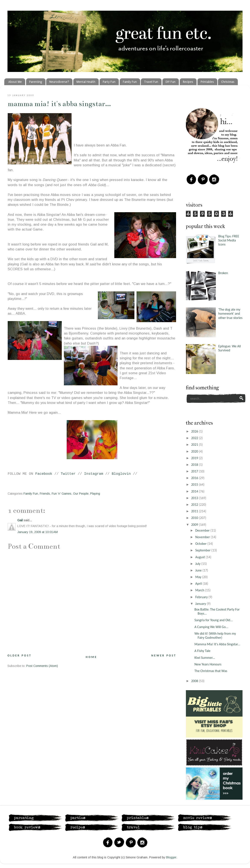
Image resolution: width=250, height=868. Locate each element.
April (199, 584)
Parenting (36, 82)
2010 (195, 518)
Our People (81, 494)
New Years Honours (208, 664)
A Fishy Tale (202, 651)
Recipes (188, 82)
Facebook (44, 474)
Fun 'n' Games (62, 494)
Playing (95, 494)
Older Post (19, 655)
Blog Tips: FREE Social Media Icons (229, 240)
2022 (195, 438)
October (201, 544)
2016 (195, 478)
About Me (15, 82)
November (203, 537)
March (200, 590)
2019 (195, 458)
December (203, 530)
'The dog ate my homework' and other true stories (230, 313)
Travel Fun (151, 82)
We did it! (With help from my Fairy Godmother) (215, 636)
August (201, 557)
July (198, 564)
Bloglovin (121, 474)
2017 (195, 471)
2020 (195, 451)
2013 (195, 498)
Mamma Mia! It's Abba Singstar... (59, 104)
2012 (195, 505)
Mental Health (86, 82)
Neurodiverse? (59, 82)
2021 (195, 445)
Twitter (68, 474)
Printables (207, 82)
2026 (195, 431)
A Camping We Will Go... (211, 627)
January (201, 604)
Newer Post (164, 655)
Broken (223, 273)
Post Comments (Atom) (42, 666)
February (202, 597)
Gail (20, 520)
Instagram (94, 474)
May (199, 577)
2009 (195, 525)
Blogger (171, 857)
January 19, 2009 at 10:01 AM (37, 532)
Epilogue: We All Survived (229, 348)
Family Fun (130, 82)
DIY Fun (171, 82)
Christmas (228, 82)
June (199, 570)
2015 (195, 484)
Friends (45, 494)
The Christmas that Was (211, 671)
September (203, 550)
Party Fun (109, 82)
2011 (195, 511)
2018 (195, 465)
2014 (195, 491)
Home (91, 657)
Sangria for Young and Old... (214, 620)
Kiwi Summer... (205, 658)
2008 (195, 681)
